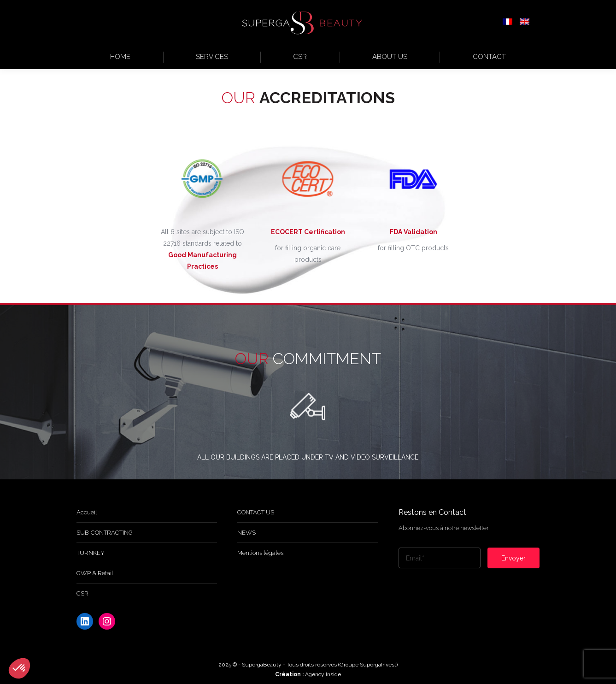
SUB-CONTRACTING (105, 533)
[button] (19, 668)
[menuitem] (507, 23)
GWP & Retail (95, 573)
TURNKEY (91, 553)
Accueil (87, 512)
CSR (82, 593)
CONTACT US (256, 512)
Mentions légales (260, 553)
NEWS (246, 533)
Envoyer (513, 558)
